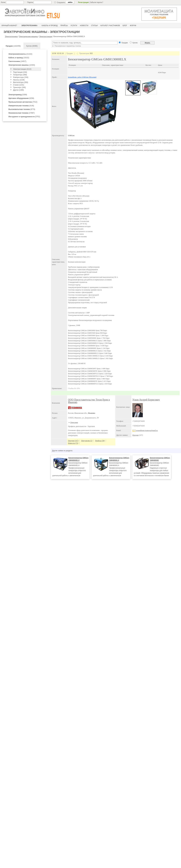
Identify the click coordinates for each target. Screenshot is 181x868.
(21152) (20, 54)
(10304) (22, 65)
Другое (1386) (19, 90)
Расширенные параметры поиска (66, 46)
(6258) (21, 98)
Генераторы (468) (20, 75)
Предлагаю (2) (87, 441)
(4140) (21, 106)
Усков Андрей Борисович (146, 400)
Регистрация (83, 2)
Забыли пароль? (97, 2)
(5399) (18, 95)
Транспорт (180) (19, 87)
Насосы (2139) (19, 80)
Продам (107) (73, 441)
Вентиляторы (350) (21, 82)
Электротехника (11, 37)
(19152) (19, 58)
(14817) (17, 61)
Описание (74, 422)
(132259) (13, 46)
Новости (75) (73, 443)
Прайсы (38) (100, 441)
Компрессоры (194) (21, 77)
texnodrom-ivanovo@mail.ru (145, 430)
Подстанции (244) (20, 72)
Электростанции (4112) (22, 69)
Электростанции (46, 37)
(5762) (24, 117)
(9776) (22, 109)
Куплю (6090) (32, 46)
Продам (135, 435)
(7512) (23, 102)
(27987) (22, 113)
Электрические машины (28, 37)
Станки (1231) (19, 85)
